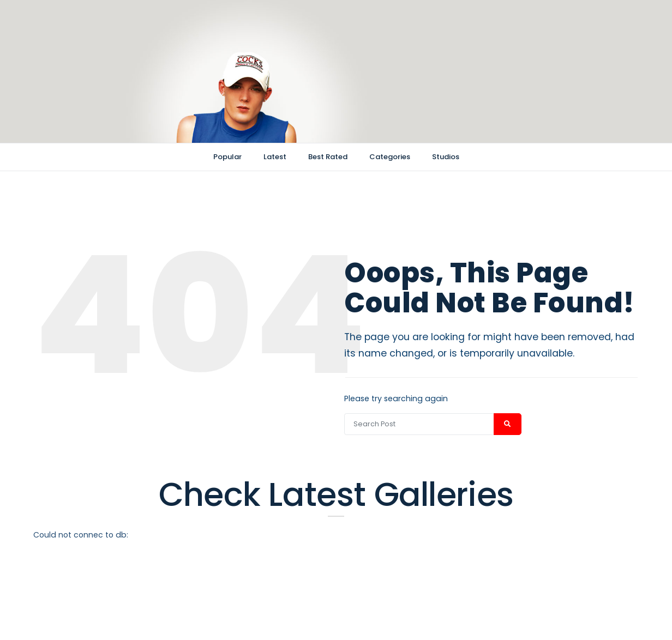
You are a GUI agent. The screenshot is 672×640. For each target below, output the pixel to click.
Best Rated (328, 157)
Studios (446, 157)
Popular (227, 157)
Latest (275, 157)
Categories (390, 157)
